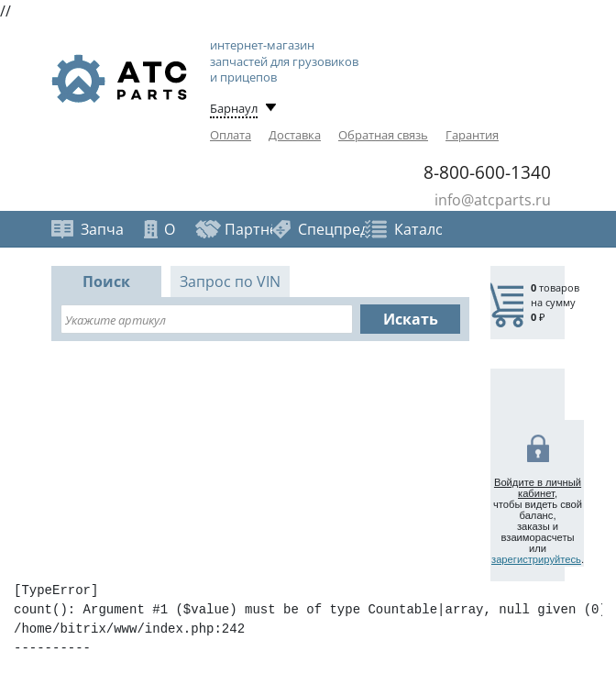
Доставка (295, 135)
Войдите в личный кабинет (538, 488)
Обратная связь (383, 135)
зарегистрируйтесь (536, 559)
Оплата (231, 135)
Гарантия (472, 135)
